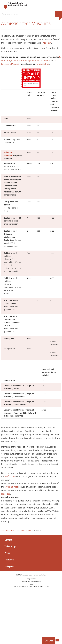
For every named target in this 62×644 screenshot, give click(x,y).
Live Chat (49, 641)
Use (31, 584)
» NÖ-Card (10, 477)
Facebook (9, 560)
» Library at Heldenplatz (22, 61)
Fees (29, 530)
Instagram (9, 566)
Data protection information (31, 581)
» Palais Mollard (42, 61)
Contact (8, 540)
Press (7, 553)
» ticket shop (43, 64)
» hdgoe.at (46, 43)
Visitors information (18, 530)
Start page (5, 530)
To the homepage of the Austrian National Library (31, 586)
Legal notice (31, 579)
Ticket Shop (10, 546)
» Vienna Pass (11, 487)
